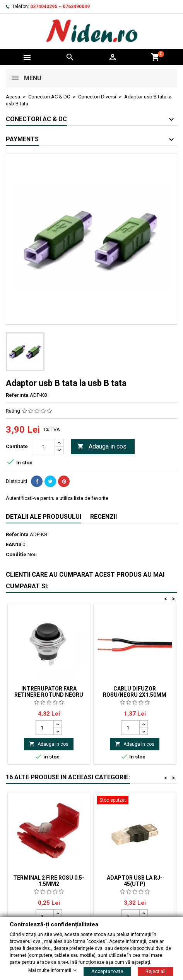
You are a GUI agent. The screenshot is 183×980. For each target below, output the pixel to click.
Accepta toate (107, 971)
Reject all (156, 971)
